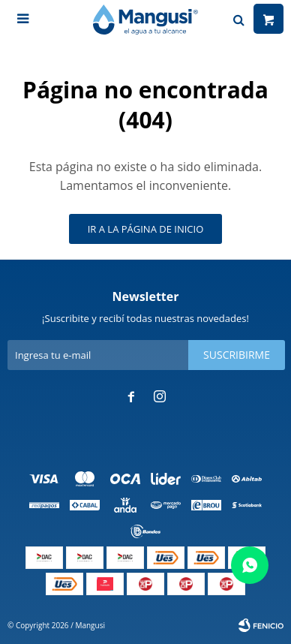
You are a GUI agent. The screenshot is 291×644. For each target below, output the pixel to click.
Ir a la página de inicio (146, 229)
